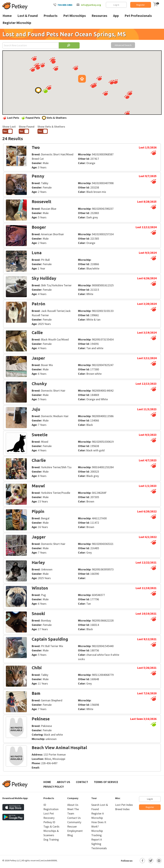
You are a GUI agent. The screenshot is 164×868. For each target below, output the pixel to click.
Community (74, 822)
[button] (37, 67)
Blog (70, 835)
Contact (82, 782)
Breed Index (122, 809)
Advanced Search (123, 45)
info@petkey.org (91, 5)
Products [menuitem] (51, 16)
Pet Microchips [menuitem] (75, 16)
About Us (64, 782)
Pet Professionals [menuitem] (138, 16)
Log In (116, 5)
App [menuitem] (116, 16)
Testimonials (99, 848)
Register (141, 5)
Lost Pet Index (124, 805)
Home (47, 782)
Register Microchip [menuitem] (17, 23)
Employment (75, 831)
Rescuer (72, 826)
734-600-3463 (65, 5)
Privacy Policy (54, 787)
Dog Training (51, 839)
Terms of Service (106, 782)
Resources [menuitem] (99, 16)
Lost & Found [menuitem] (28, 16)
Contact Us (74, 818)
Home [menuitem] (7, 16)
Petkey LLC (15, 860)
